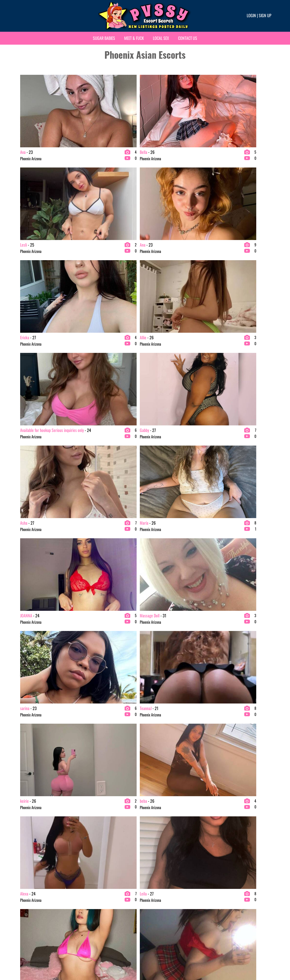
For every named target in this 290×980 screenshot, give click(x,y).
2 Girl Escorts (28, 898)
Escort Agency (92, 927)
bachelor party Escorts (34, 920)
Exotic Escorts (156, 898)
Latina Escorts (156, 912)
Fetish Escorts (156, 905)
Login (251, 15)
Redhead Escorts (222, 898)
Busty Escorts (92, 905)
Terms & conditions (217, 961)
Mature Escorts (157, 920)
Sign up (265, 15)
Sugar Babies (104, 38)
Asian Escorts (28, 905)
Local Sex (161, 38)
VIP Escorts (219, 905)
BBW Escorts (27, 912)
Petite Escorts (156, 927)
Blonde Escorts (28, 927)
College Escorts (93, 912)
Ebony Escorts (92, 920)
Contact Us (188, 38)
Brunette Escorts (94, 898)
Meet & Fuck (134, 38)
